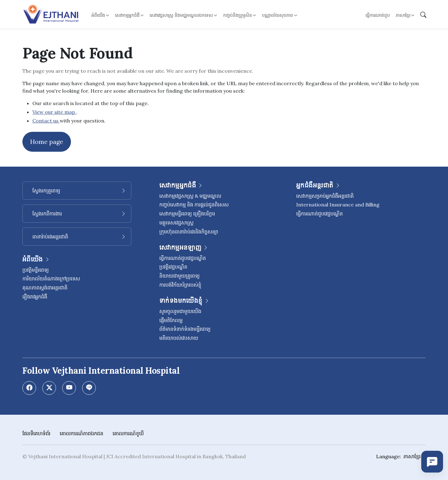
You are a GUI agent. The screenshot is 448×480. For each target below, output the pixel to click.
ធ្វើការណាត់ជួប (378, 15)
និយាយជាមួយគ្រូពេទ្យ (180, 276)
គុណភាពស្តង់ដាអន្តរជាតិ (45, 288)
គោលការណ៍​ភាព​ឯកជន (82, 433)
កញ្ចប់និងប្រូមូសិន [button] (238, 15)
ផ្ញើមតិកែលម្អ (171, 320)
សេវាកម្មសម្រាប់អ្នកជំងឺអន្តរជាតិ (325, 196)
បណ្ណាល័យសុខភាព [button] (278, 15)
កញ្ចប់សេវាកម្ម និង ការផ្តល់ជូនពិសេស (194, 205)
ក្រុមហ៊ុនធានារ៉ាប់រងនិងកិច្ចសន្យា (189, 232)
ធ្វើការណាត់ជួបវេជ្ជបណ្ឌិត (183, 258)
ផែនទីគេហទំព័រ (36, 433)
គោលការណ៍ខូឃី (128, 433)
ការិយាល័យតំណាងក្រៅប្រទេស (51, 279)
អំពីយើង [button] (98, 15)
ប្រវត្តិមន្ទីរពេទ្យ (36, 270)
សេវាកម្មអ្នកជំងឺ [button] (127, 15)
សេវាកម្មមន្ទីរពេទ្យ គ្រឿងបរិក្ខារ (187, 214)
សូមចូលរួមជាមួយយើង (180, 311)
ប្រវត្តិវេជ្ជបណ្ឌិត (173, 267)
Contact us (46, 121)
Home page (47, 142)
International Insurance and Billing (338, 205)
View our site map (54, 112)
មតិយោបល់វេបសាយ (179, 338)
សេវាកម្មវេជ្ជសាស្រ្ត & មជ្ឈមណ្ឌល (190, 196)
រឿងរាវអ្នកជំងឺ (35, 297)
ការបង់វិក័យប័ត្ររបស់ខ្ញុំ (180, 285)
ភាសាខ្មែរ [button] (403, 15)
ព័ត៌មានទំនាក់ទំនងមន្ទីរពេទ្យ (185, 329)
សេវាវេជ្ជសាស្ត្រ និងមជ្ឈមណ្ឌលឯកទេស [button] (181, 15)
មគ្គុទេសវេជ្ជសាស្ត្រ (176, 223)
